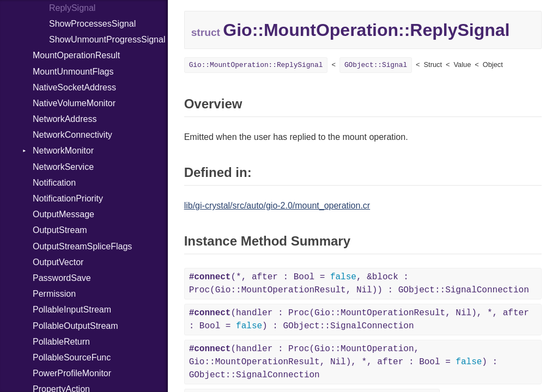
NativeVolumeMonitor (74, 103)
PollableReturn (61, 342)
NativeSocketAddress (74, 87)
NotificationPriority (68, 198)
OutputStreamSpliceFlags (82, 246)
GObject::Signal (376, 65)
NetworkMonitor (63, 151)
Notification (54, 183)
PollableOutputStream (75, 326)
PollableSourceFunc (72, 357)
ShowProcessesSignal (92, 24)
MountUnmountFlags (73, 72)
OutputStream (60, 230)
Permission (54, 294)
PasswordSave (62, 278)
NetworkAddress (65, 119)
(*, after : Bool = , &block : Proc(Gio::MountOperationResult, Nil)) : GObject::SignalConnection (359, 284)
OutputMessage (63, 214)
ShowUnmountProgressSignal (107, 39)
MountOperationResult (76, 55)
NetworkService (63, 167)
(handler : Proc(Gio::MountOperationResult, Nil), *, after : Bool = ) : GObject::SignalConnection (359, 320)
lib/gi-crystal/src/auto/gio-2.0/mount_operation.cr (277, 206)
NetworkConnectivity (72, 135)
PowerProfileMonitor (72, 373)
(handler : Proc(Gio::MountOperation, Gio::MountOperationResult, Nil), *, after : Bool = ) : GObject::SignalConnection (344, 362)
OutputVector (58, 262)
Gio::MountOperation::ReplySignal (256, 65)
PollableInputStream (72, 310)
